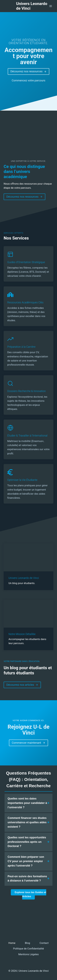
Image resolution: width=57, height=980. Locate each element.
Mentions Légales (29, 954)
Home (12, 943)
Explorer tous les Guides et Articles (30, 894)
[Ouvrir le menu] (51, 6)
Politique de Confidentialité (28, 949)
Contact (44, 943)
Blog (28, 943)
